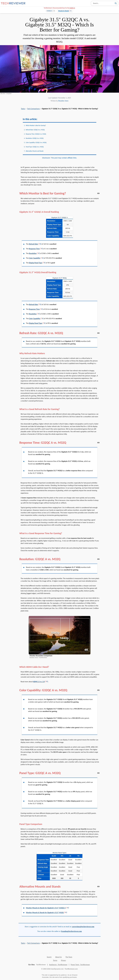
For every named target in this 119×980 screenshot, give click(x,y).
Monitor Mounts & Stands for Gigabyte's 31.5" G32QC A (46, 908)
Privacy (64, 960)
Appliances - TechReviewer (58, 965)
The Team (69, 957)
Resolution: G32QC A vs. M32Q (35, 138)
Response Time (34, 249)
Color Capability (35, 258)
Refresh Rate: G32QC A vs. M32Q (35, 130)
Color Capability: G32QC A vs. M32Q (36, 143)
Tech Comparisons (34, 109)
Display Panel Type (36, 263)
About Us (58, 957)
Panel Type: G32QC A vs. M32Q (35, 147)
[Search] (116, 3)
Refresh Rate (33, 244)
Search (49, 957)
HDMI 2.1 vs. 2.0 (39, 682)
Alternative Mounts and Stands (35, 151)
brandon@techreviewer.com (72, 931)
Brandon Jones (63, 101)
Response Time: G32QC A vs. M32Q (36, 134)
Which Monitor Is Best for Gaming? (36, 125)
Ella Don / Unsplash (6, 94)
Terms (55, 960)
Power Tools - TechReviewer (80, 965)
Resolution (33, 253)
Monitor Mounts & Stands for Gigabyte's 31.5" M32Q (45, 913)
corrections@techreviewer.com (83, 927)
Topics (23, 109)
